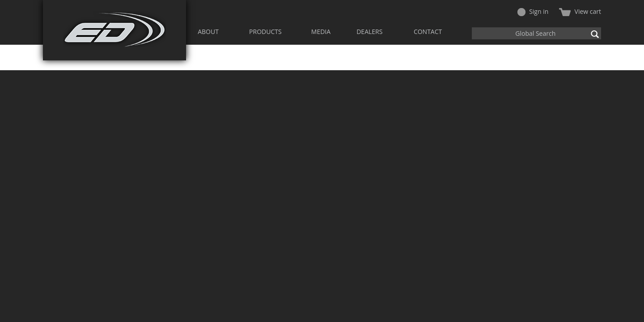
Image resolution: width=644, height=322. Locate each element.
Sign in (533, 11)
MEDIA (321, 32)
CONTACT (428, 32)
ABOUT (208, 32)
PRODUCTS (265, 32)
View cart (580, 11)
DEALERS (369, 32)
